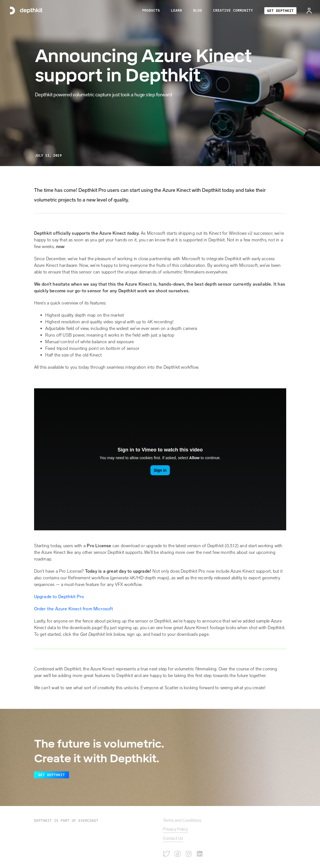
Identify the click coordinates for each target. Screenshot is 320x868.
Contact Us (173, 838)
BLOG (198, 10)
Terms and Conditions (182, 820)
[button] (151, 11)
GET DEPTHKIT (280, 11)
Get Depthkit (52, 775)
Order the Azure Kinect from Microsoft (74, 609)
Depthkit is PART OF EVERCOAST (66, 821)
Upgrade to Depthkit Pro (59, 597)
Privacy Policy (175, 829)
